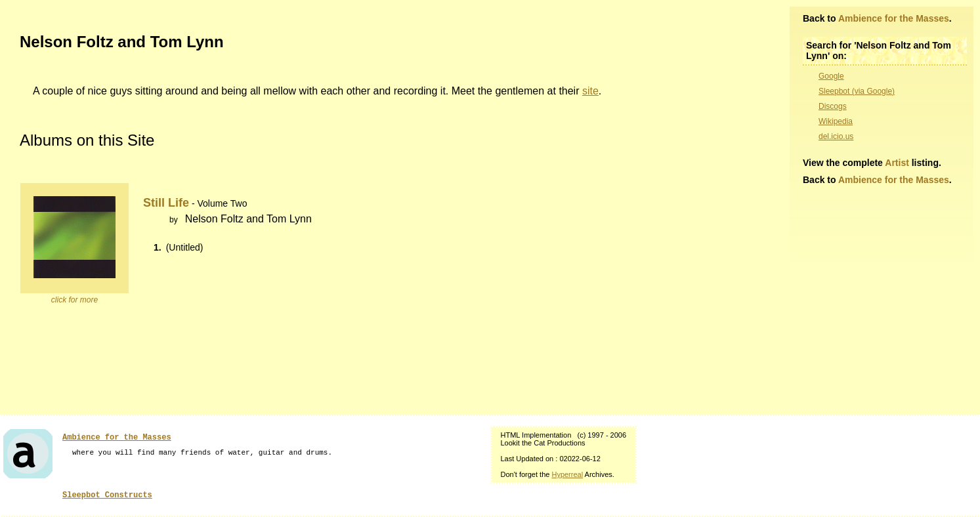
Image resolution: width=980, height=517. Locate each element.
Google (831, 76)
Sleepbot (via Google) (857, 91)
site (590, 91)
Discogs (833, 106)
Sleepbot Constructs (107, 495)
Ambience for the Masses (894, 18)
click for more (75, 300)
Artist (897, 163)
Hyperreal (567, 474)
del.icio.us (836, 136)
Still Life (166, 203)
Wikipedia (836, 121)
